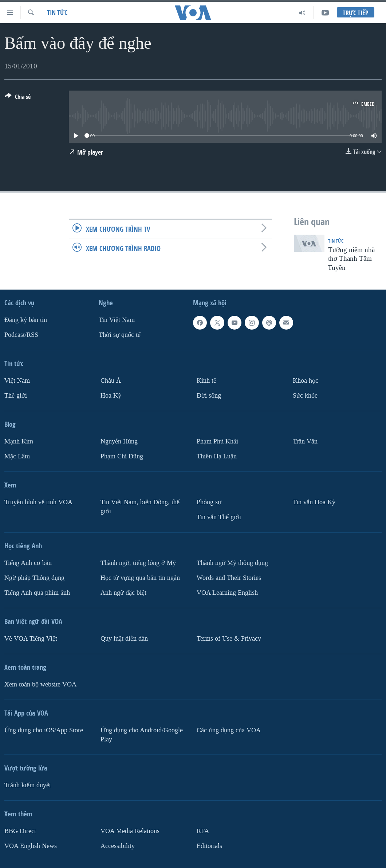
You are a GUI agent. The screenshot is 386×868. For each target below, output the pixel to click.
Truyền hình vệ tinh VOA (38, 502)
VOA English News (31, 846)
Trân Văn (305, 441)
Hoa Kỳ (111, 396)
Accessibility (118, 846)
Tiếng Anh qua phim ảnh (37, 593)
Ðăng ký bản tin (26, 320)
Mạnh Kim (19, 441)
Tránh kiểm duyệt (28, 785)
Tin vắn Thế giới (219, 517)
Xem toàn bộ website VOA (40, 684)
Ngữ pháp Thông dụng (34, 578)
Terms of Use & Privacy (229, 639)
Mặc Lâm (17, 456)
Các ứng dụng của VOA (229, 730)
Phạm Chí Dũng (122, 456)
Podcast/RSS (21, 335)
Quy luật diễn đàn (124, 639)
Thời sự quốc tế (120, 335)
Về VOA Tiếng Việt (31, 639)
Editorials (209, 846)
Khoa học (306, 381)
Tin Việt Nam (117, 320)
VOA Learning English (227, 593)
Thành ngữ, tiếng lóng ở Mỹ (138, 563)
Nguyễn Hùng (119, 441)
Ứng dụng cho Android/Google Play (142, 735)
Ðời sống (209, 396)
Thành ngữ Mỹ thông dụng (232, 563)
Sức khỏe (305, 396)
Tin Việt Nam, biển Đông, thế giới (140, 507)
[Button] (18, 98)
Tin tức (57, 13)
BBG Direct (20, 831)
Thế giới (16, 396)
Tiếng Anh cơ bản (28, 563)
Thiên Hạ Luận (217, 456)
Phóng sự (209, 502)
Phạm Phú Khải (217, 441)
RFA (203, 831)
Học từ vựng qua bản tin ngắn (140, 578)
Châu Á (111, 381)
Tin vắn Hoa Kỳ (314, 502)
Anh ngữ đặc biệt (123, 593)
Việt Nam (17, 381)
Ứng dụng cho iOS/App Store (44, 730)
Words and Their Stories (229, 578)
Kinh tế (206, 381)
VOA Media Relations (130, 831)
